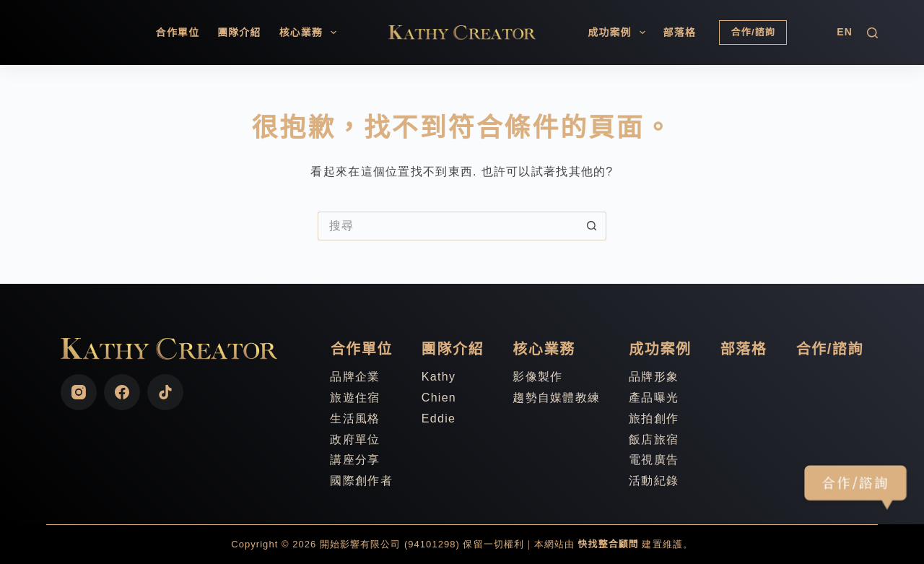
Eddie (439, 418)
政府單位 (355, 439)
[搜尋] (872, 33)
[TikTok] (165, 392)
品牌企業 (355, 377)
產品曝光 (654, 398)
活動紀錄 (654, 481)
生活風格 (355, 418)
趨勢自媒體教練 (556, 398)
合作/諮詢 (753, 32)
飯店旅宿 (654, 439)
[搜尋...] (448, 226)
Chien (439, 398)
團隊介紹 (239, 32)
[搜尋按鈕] (592, 226)
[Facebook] (122, 392)
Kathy (439, 377)
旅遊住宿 (355, 398)
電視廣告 (654, 460)
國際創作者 (361, 481)
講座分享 (355, 460)
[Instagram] (79, 392)
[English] (845, 32)
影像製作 (537, 377)
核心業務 (310, 32)
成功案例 (619, 32)
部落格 (680, 32)
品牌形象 (654, 377)
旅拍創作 (654, 418)
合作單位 (178, 32)
